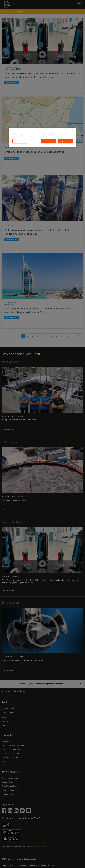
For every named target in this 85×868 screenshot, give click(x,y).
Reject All (48, 141)
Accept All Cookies (65, 141)
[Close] (73, 130)
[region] (43, 137)
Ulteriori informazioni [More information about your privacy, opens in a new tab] (56, 135)
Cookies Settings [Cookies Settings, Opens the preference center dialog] (20, 141)
